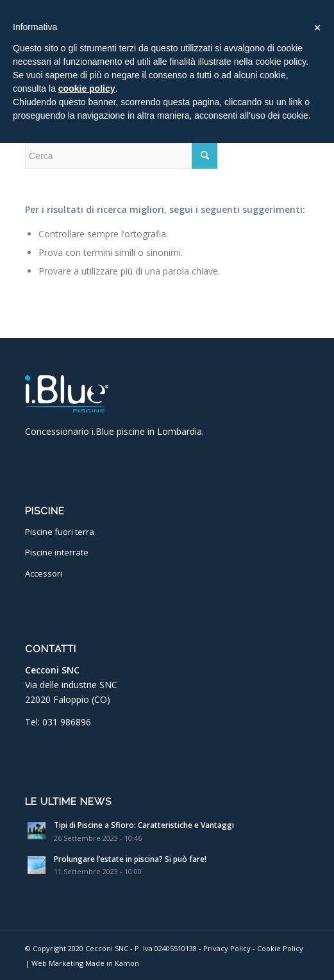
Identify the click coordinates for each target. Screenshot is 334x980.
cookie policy (87, 89)
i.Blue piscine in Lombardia (147, 431)
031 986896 (67, 722)
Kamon (127, 963)
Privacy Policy (227, 948)
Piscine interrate (57, 552)
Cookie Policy (280, 948)
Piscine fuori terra (60, 532)
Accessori (44, 573)
